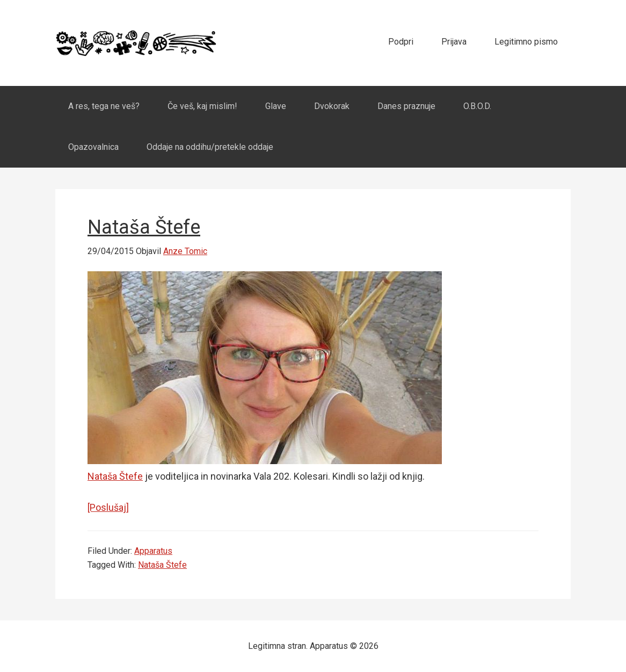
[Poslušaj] (108, 507)
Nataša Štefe (144, 227)
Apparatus (136, 43)
